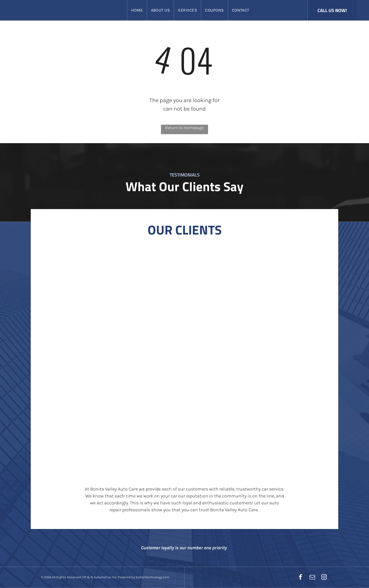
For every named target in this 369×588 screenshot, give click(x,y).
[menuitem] (137, 10)
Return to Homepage (184, 128)
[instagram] (324, 578)
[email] (312, 578)
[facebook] (300, 578)
